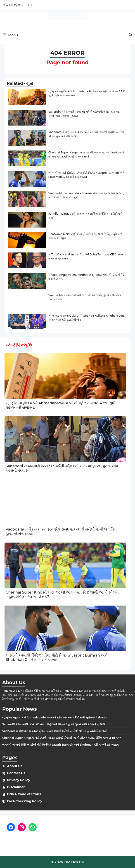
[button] (131, 35)
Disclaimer (16, 787)
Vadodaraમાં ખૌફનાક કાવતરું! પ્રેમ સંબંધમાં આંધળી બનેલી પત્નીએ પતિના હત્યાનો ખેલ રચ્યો (55, 731)
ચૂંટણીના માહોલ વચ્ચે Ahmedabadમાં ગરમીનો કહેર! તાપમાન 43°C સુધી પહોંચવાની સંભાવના (55, 717)
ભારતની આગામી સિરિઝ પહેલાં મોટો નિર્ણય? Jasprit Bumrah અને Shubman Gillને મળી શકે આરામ (57, 657)
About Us (15, 766)
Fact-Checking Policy (25, 801)
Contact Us (16, 773)
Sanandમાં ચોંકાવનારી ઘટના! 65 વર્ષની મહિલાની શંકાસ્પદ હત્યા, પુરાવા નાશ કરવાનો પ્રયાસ (54, 724)
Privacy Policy (19, 780)
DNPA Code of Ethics (24, 794)
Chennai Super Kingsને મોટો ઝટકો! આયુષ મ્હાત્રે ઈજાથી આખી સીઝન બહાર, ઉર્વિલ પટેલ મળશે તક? (62, 738)
